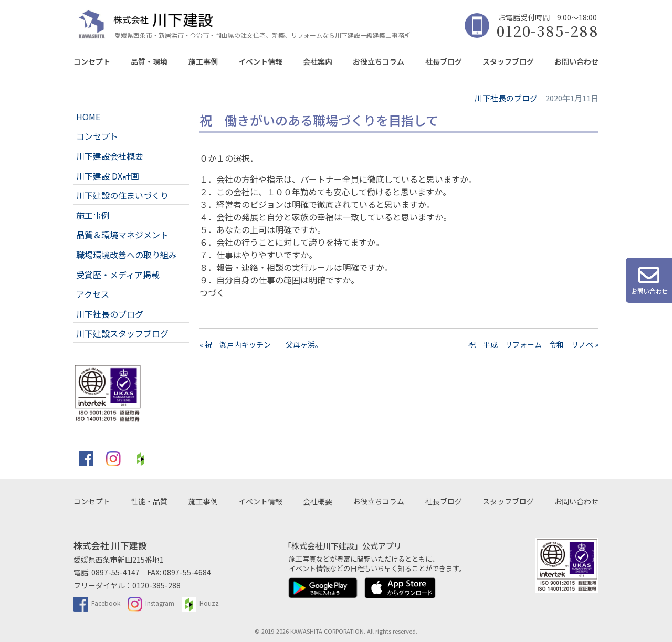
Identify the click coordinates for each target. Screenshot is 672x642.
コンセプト (92, 61)
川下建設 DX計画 (108, 176)
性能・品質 (149, 501)
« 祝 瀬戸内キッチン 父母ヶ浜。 (261, 344)
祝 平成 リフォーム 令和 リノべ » (533, 344)
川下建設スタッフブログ (122, 333)
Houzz (200, 603)
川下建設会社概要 (110, 156)
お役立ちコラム (379, 61)
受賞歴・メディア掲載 (118, 275)
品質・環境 (149, 61)
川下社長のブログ (110, 314)
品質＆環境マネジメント (122, 235)
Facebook (97, 603)
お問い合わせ (576, 61)
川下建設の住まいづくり (122, 195)
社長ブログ (444, 61)
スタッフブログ (508, 61)
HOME (88, 117)
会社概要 (318, 501)
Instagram (151, 603)
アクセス (93, 294)
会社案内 (318, 61)
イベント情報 (260, 61)
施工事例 (203, 61)
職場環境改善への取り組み (127, 255)
